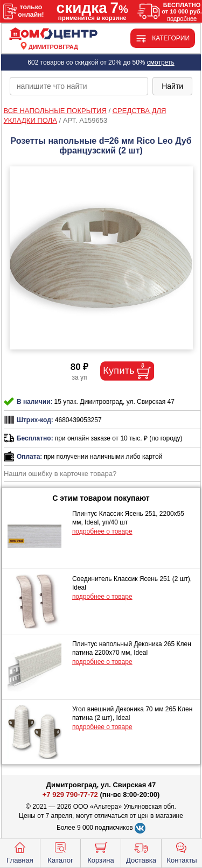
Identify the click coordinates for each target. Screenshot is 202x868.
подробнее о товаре (102, 531)
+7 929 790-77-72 (70, 794)
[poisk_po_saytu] (79, 86)
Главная (20, 852)
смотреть (161, 62)
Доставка (141, 852)
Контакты (182, 852)
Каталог (60, 852)
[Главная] (53, 34)
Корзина (101, 852)
